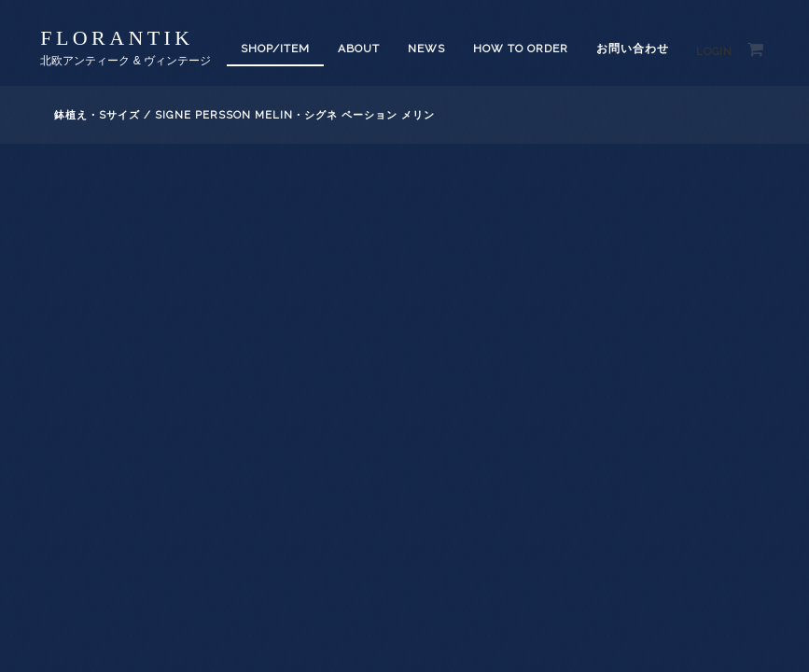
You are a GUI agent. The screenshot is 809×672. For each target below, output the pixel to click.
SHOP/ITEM (275, 49)
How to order (521, 49)
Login (714, 52)
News (426, 49)
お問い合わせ (633, 49)
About (359, 49)
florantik (117, 38)
